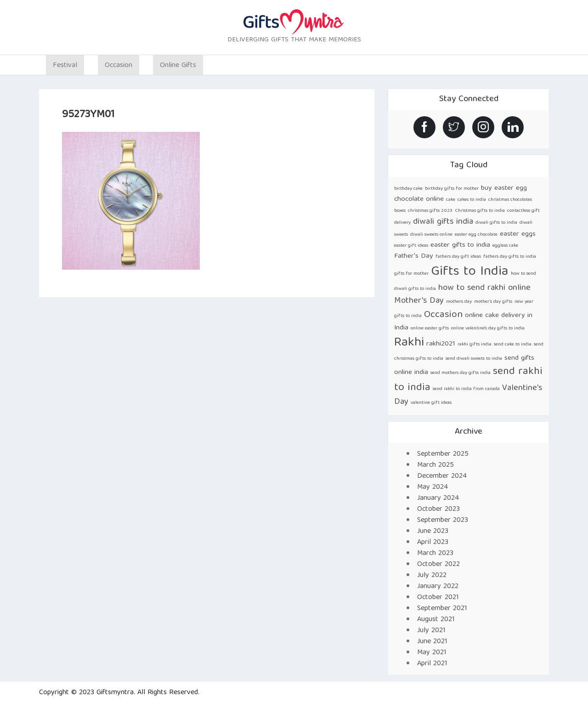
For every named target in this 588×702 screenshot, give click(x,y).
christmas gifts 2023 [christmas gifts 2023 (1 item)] (430, 211)
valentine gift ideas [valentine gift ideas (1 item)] (431, 403)
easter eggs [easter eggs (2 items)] (518, 234)
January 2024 (438, 498)
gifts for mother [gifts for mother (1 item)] (411, 274)
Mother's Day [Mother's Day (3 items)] (419, 301)
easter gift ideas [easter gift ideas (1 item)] (411, 246)
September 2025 (443, 454)
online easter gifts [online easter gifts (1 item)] (430, 328)
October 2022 (438, 565)
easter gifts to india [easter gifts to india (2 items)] (460, 245)
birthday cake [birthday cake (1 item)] (408, 189)
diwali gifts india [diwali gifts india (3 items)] (443, 222)
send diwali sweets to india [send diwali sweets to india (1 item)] (474, 359)
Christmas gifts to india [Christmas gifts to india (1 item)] (480, 211)
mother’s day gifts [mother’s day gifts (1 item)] (493, 302)
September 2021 (442, 609)
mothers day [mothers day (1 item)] (459, 302)
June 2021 (432, 642)
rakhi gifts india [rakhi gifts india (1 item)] (475, 345)
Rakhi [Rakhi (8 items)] (409, 343)
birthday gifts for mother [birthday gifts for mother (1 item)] (452, 189)
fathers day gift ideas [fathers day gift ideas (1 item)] (458, 257)
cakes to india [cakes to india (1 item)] (472, 200)
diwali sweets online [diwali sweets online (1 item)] (431, 235)
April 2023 (433, 543)
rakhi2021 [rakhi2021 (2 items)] (441, 344)
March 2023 (435, 554)
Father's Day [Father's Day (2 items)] (414, 256)
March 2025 (435, 465)
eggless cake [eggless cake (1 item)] (505, 246)
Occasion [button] (119, 66)
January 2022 (438, 587)
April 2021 (432, 664)
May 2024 (433, 487)
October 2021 (438, 598)
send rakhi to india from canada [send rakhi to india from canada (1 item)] (466, 389)
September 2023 (443, 521)
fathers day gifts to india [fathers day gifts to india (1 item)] (510, 257)
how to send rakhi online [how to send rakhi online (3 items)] (484, 288)
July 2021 (431, 631)
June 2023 (433, 532)
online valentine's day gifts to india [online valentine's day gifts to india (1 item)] (488, 328)
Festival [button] (65, 66)
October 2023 (438, 510)
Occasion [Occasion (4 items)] (443, 315)
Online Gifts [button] (178, 66)
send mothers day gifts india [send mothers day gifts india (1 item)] (461, 373)
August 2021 (436, 620)
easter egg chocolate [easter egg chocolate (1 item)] (476, 235)
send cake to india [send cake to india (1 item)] (513, 345)
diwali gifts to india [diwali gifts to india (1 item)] (496, 223)
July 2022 (432, 576)
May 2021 (432, 653)
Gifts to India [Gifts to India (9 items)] (470, 272)
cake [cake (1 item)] (451, 200)
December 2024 (442, 476)
